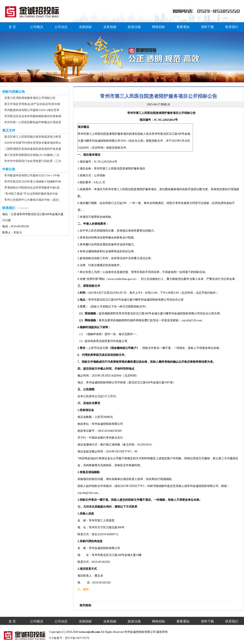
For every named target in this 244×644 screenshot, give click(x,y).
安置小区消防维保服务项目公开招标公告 (30, 98)
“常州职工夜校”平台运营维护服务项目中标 (31, 194)
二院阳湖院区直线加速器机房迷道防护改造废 (33, 149)
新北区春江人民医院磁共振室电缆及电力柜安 (33, 137)
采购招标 (85, 27)
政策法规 (134, 27)
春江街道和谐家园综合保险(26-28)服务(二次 (32, 155)
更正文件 (9, 130)
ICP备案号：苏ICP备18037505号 (69, 638)
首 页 (12, 27)
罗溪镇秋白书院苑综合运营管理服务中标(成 (32, 188)
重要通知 (183, 27)
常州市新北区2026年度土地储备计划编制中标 (33, 182)
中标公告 (9, 169)
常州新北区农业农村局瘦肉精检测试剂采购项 (33, 116)
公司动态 (61, 27)
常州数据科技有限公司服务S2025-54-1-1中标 (32, 175)
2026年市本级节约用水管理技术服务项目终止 (33, 143)
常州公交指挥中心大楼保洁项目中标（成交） (33, 200)
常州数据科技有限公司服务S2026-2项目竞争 (32, 110)
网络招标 (159, 27)
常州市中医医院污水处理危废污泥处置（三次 (33, 161)
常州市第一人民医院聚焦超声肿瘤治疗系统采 (33, 122)
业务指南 (110, 27)
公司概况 (37, 27)
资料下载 (207, 27)
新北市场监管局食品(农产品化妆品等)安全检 (32, 104)
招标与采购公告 (14, 92)
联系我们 (232, 27)
